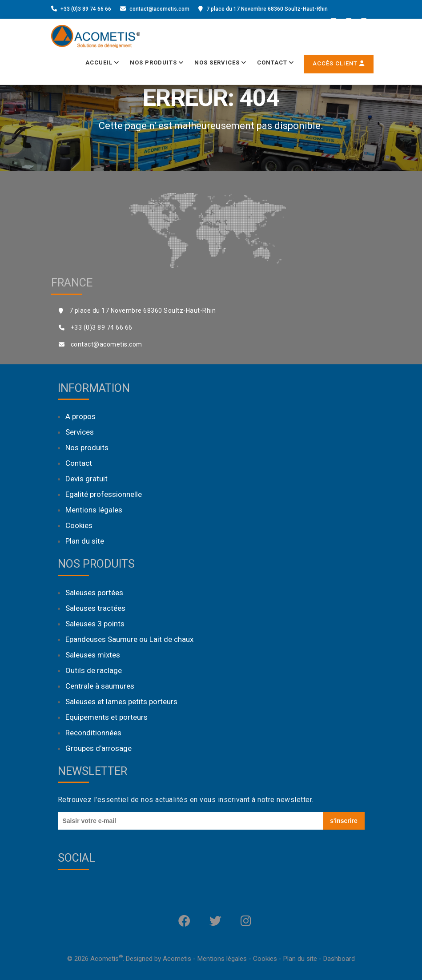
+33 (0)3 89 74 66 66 (86, 9)
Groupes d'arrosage (98, 748)
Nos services (220, 63)
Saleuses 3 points (95, 624)
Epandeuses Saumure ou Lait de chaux (129, 639)
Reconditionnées (93, 733)
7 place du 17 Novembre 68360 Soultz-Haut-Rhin (267, 9)
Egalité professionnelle (104, 494)
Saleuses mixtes (93, 655)
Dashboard (339, 959)
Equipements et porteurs (107, 717)
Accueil (102, 63)
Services (80, 432)
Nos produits (157, 63)
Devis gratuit (86, 479)
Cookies (79, 525)
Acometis (177, 959)
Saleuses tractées (95, 608)
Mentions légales (94, 510)
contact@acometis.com (159, 9)
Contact (275, 63)
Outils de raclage (94, 670)
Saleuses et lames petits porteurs (121, 702)
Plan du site (85, 541)
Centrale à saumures (100, 686)
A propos (80, 416)
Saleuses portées (94, 593)
